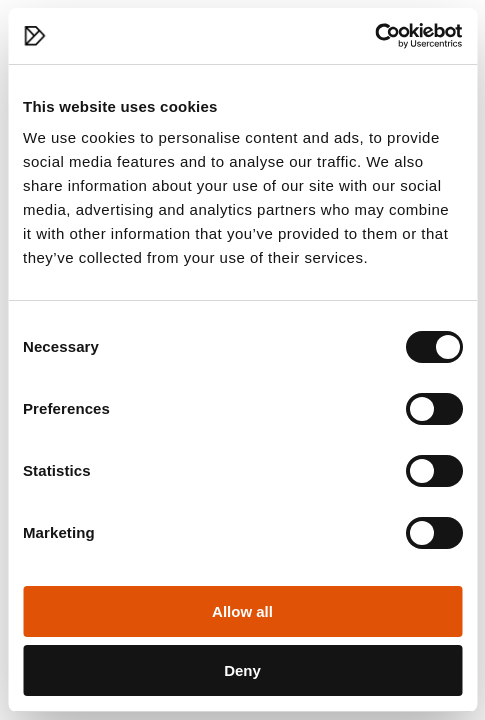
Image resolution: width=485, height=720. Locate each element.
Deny (242, 670)
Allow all (242, 611)
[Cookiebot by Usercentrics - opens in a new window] (374, 36)
